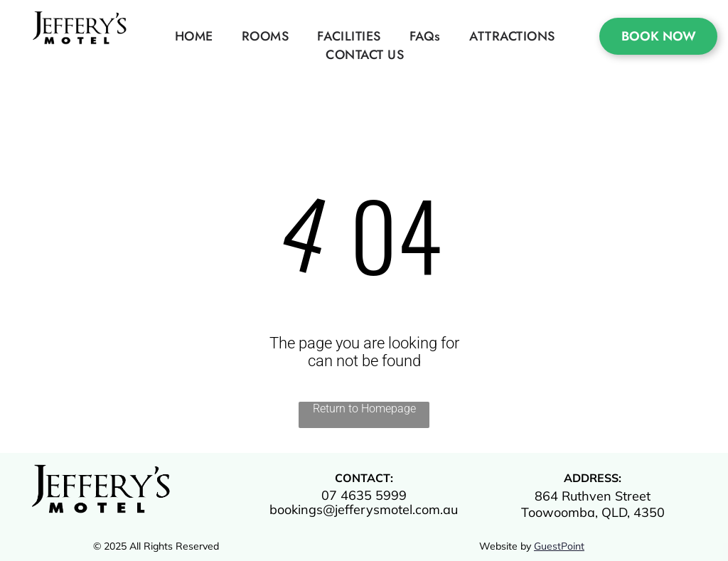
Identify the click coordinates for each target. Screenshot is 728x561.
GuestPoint (559, 546)
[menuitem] (194, 36)
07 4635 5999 (364, 495)
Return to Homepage (364, 408)
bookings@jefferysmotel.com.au (364, 509)
